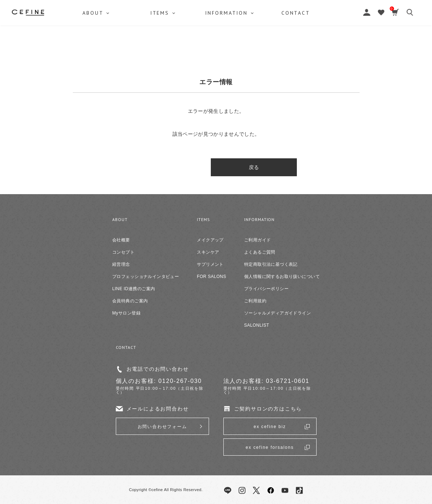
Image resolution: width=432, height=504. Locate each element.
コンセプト (123, 252)
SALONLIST (257, 325)
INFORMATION (254, 48)
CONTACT (337, 48)
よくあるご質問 (260, 252)
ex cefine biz (270, 427)
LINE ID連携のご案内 (134, 289)
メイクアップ (210, 240)
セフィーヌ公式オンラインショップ (216, 22)
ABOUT (93, 48)
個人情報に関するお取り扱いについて (282, 277)
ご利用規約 (255, 301)
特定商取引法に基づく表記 (271, 264)
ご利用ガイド (258, 240)
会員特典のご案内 (130, 301)
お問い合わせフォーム (162, 427)
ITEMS (174, 48)
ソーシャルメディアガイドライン (277, 313)
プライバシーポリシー (266, 289)
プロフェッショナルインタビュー (146, 277)
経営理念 (121, 264)
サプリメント (210, 264)
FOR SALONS (212, 277)
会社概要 (121, 240)
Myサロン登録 (126, 313)
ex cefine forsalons (270, 447)
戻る (216, 167)
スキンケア (208, 252)
